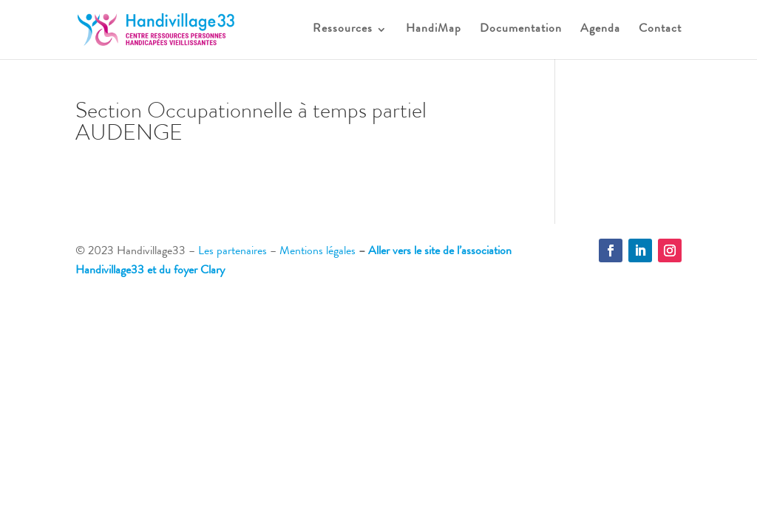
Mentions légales (318, 252)
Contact (660, 30)
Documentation (521, 30)
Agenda (600, 30)
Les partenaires (232, 252)
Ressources (343, 30)
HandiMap (434, 30)
